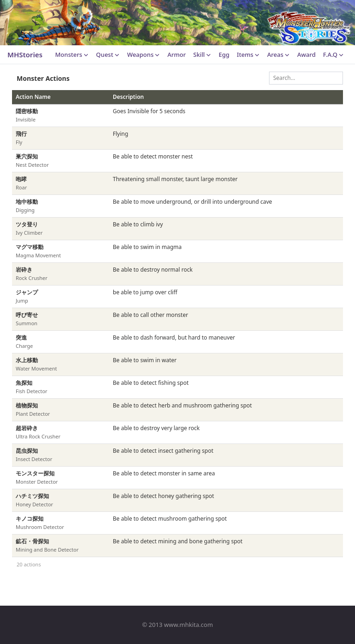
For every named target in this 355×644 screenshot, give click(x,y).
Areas (278, 55)
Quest (108, 55)
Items (248, 55)
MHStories (25, 55)
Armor (177, 55)
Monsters (72, 55)
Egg (224, 55)
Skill (202, 55)
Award (306, 55)
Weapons (144, 55)
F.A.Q (334, 55)
